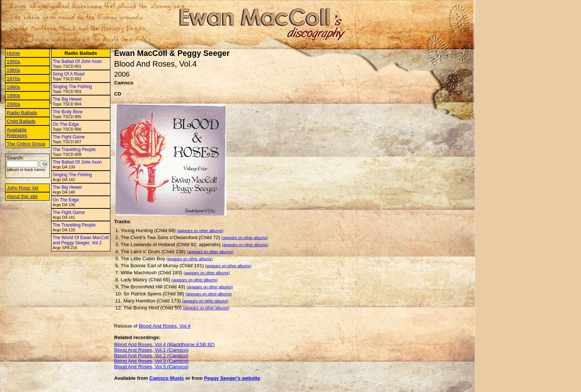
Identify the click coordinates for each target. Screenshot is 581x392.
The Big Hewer (67, 99)
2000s (13, 104)
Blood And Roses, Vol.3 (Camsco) (151, 361)
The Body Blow (68, 112)
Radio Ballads (22, 113)
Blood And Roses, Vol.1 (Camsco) (151, 350)
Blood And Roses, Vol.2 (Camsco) (151, 356)
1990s (13, 96)
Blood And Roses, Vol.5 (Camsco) (151, 367)
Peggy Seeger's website (232, 378)
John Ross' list (23, 188)
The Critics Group (26, 144)
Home (13, 53)
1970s (13, 79)
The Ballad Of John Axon (77, 61)
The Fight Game (69, 137)
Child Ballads (21, 121)
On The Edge (66, 124)
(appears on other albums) (200, 231)
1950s (13, 62)
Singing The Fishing (72, 87)
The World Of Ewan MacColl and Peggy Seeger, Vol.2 (81, 240)
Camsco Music (167, 378)
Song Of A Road (69, 74)
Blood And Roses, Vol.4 (165, 326)
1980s (13, 87)
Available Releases (17, 133)
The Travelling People (74, 150)
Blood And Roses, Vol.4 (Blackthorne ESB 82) (164, 344)
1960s (13, 70)
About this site (22, 196)
